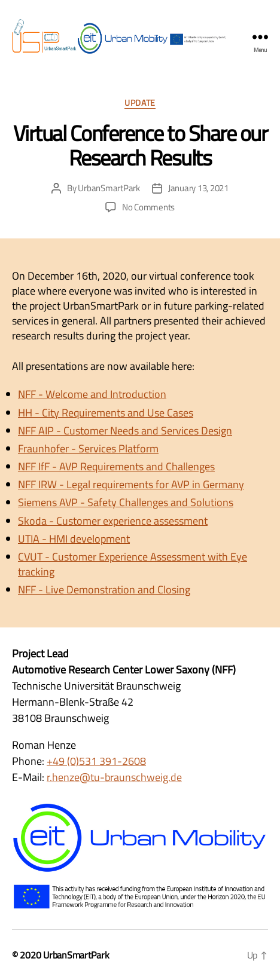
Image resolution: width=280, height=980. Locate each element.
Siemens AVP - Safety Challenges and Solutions (126, 502)
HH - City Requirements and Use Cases (106, 413)
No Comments (148, 207)
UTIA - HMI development (74, 539)
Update (140, 103)
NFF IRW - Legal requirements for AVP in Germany (131, 484)
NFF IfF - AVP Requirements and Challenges (116, 466)
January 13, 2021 (198, 188)
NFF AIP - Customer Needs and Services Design (125, 431)
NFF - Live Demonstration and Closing (104, 589)
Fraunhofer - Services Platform (88, 448)
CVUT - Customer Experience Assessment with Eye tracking (133, 564)
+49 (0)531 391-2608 (96, 761)
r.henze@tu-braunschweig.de (114, 777)
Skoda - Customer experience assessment (113, 521)
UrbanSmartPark (109, 188)
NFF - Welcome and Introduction (92, 394)
